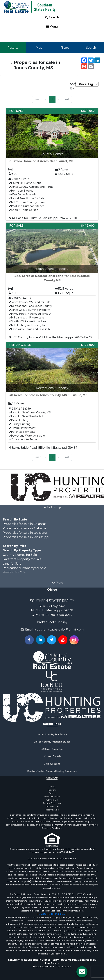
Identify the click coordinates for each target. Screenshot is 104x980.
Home (52, 787)
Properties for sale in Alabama (25, 528)
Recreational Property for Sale (24, 568)
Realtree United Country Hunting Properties (52, 771)
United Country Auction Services (52, 742)
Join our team (52, 764)
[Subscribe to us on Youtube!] (63, 640)
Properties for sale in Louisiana (25, 533)
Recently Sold (52, 810)
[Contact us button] (82, 972)
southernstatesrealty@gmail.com (59, 629)
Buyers (52, 790)
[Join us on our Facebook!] (29, 640)
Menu (52, 27)
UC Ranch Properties (52, 749)
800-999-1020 (67, 852)
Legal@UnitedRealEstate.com (52, 914)
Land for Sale (12, 564)
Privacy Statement (52, 803)
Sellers (52, 793)
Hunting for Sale (14, 572)
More (58, 582)
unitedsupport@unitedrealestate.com (35, 881)
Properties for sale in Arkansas (25, 524)
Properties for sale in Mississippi (26, 537)
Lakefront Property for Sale (22, 559)
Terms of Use (52, 806)
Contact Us (52, 800)
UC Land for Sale (52, 756)
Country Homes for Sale (20, 555)
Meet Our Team (52, 797)
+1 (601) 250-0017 (59, 615)
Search (52, 17)
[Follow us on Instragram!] (74, 640)
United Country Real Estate (52, 734)
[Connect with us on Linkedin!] (40, 640)
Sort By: (73, 86)
